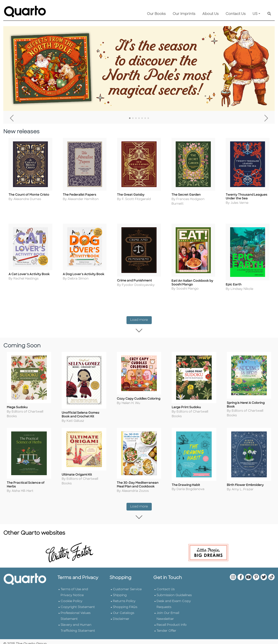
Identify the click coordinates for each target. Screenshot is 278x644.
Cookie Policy (71, 596)
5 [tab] (142, 118)
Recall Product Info (172, 620)
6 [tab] (145, 118)
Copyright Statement (78, 602)
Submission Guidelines (174, 590)
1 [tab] (130, 118)
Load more (141, 320)
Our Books (156, 14)
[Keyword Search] (269, 14)
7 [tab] (148, 118)
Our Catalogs (124, 608)
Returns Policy (124, 596)
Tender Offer (166, 626)
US (255, 14)
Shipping (120, 590)
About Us (210, 14)
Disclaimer (121, 614)
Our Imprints (184, 14)
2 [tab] (133, 118)
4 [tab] (139, 118)
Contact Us (236, 14)
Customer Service (127, 584)
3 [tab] (136, 118)
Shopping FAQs (125, 602)
